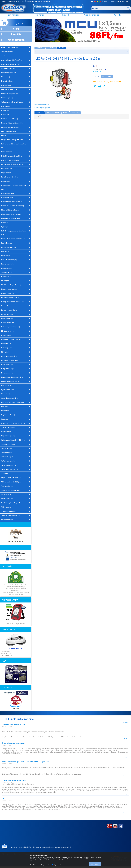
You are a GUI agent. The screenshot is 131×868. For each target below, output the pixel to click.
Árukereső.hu (16, 708)
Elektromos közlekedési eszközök (12, 123)
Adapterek (6, 56)
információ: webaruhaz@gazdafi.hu (39, 1)
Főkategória (40, 48)
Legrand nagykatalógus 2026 (42, 105)
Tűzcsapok (6, 474)
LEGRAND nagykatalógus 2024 (42, 108)
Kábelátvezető (6, 277)
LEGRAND (61, 48)
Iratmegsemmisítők (8, 264)
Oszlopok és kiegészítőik (10, 398)
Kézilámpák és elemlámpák (11, 298)
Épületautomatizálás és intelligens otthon (14, 146)
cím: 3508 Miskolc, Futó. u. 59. (14, 1)
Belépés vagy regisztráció (121, 1)
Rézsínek (5, 411)
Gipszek (4, 223)
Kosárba (108, 77)
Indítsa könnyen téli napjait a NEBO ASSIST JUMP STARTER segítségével (26, 762)
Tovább (126, 739)
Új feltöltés (51, 48)
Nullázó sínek (6, 386)
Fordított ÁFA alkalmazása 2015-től (13, 725)
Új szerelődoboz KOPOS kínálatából (13, 743)
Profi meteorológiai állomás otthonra (14, 780)
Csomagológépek (7, 98)
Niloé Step (5, 799)
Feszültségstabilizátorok (10, 177)
